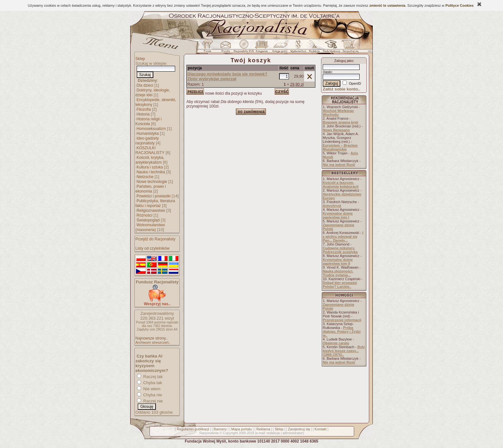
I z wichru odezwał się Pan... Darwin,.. (343, 237)
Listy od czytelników (152, 248)
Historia (143, 114)
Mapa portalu (242, 429)
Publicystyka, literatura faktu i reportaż (155, 203)
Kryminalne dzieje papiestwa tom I (338, 215)
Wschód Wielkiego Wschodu (338, 113)
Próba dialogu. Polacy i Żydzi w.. (342, 332)
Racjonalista (209, 433)
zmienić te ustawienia (387, 5)
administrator (293, 433)
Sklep (140, 59)
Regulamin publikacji (193, 429)
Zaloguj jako (344, 61)
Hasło (327, 72)
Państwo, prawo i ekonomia (151, 189)
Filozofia (144, 109)
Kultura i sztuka (150, 167)
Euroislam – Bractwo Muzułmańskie (340, 147)
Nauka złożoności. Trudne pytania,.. (338, 273)
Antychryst (332, 206)
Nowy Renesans (336, 130)
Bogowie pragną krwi (341, 122)
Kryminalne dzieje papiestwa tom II (338, 262)
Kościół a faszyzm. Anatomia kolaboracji (341, 185)
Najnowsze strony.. (151, 338)
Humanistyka (148, 134)
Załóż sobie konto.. (341, 89)
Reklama (263, 429)
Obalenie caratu (336, 343)
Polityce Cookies (459, 5)
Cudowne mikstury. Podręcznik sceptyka (340, 250)
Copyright (230, 433)
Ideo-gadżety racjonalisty (147, 141)
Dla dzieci (145, 85)
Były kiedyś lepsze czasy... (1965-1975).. (344, 351)
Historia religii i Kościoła (149, 121)
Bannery (220, 429)
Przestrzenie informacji (342, 320)
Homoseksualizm (151, 129)
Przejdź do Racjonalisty (155, 239)
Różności (145, 215)
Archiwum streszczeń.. (153, 342)
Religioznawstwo (151, 211)
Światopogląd (148, 220)
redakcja (273, 433)
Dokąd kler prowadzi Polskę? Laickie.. (340, 285)
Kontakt (321, 429)
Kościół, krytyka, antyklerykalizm (150, 160)
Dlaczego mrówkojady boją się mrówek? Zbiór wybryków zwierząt (227, 76)
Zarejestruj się (299, 429)
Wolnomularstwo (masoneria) (150, 227)
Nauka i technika (151, 172)
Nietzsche (145, 177)
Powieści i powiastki (154, 196)
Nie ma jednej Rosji (339, 165)
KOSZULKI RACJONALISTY (150, 150)
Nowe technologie (152, 182)
